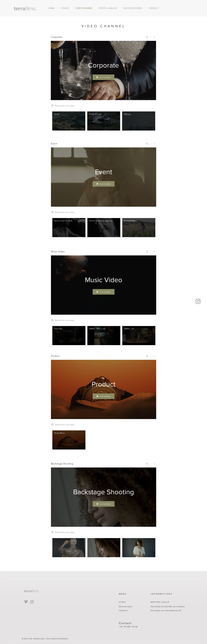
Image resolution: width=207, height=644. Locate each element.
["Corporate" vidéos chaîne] (103, 123)
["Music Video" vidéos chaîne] (104, 336)
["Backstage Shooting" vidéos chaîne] (104, 548)
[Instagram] (198, 301)
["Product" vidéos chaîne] (104, 441)
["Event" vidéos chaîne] (104, 230)
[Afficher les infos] (153, 37)
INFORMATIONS (162, 594)
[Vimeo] (26, 602)
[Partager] (147, 37)
